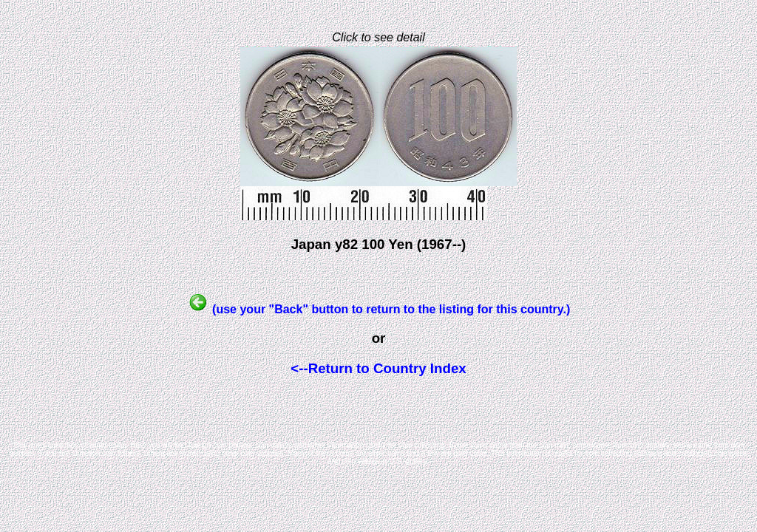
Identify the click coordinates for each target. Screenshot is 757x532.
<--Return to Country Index (378, 368)
